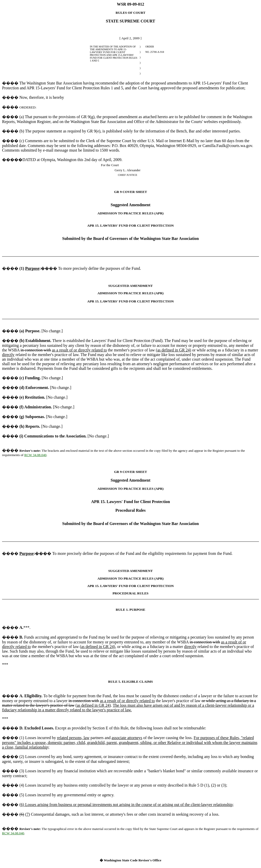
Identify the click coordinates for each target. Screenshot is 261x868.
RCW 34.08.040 (35, 455)
